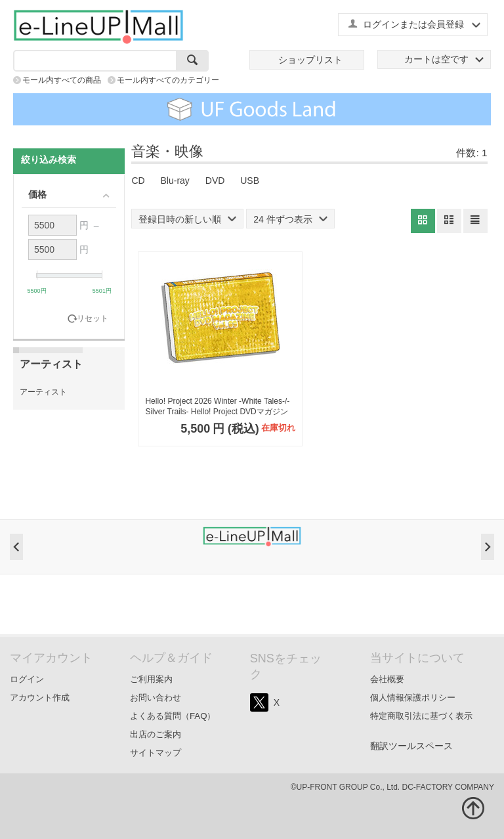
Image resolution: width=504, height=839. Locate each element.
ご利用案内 (151, 679)
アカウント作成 (40, 698)
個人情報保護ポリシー (413, 698)
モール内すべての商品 (62, 80)
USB (250, 181)
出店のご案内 (156, 734)
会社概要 (387, 679)
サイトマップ (156, 753)
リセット (93, 319)
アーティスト (43, 392)
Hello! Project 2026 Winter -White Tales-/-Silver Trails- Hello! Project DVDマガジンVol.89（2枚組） (217, 407)
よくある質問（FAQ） (173, 716)
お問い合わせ (156, 698)
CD (138, 181)
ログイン (27, 679)
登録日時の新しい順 (187, 219)
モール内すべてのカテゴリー (168, 80)
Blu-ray (175, 181)
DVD (215, 181)
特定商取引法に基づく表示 (421, 716)
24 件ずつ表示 (290, 219)
